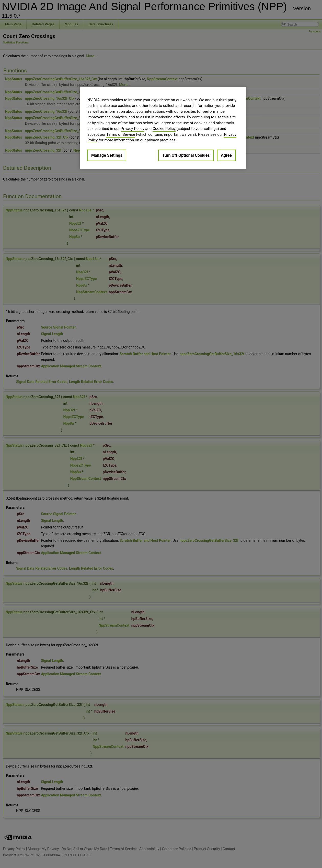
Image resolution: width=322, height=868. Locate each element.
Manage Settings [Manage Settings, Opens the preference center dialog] (107, 155)
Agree (226, 155)
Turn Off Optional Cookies (186, 155)
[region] (163, 128)
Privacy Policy (132, 129)
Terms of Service (121, 134)
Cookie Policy (164, 129)
